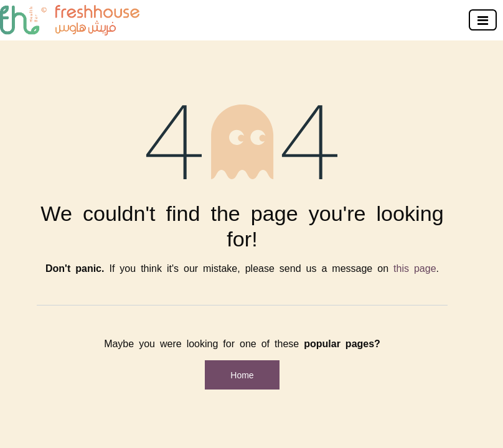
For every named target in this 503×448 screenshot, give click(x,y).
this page (415, 268)
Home (242, 375)
